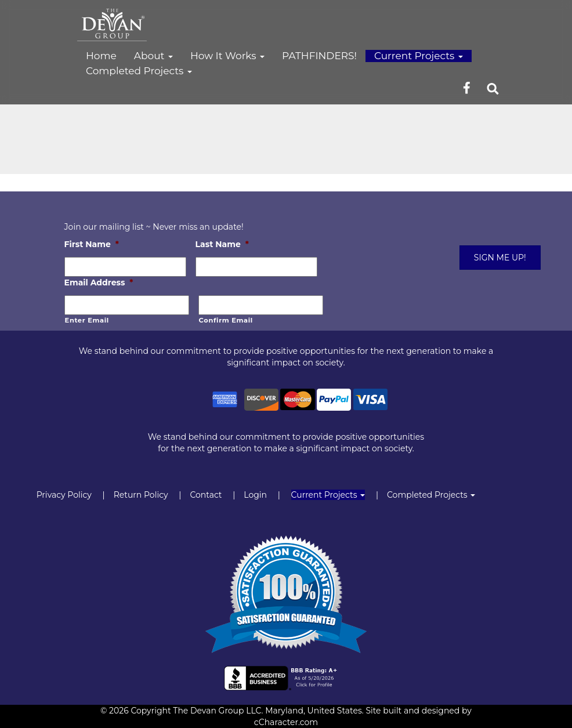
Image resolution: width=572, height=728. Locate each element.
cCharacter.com (286, 722)
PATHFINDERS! (319, 56)
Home (101, 56)
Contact (206, 495)
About (153, 56)
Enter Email (87, 320)
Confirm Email (226, 320)
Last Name (222, 244)
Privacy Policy (64, 495)
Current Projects (419, 56)
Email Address (99, 282)
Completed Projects (139, 71)
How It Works (227, 56)
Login (255, 495)
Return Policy (141, 495)
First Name (92, 244)
